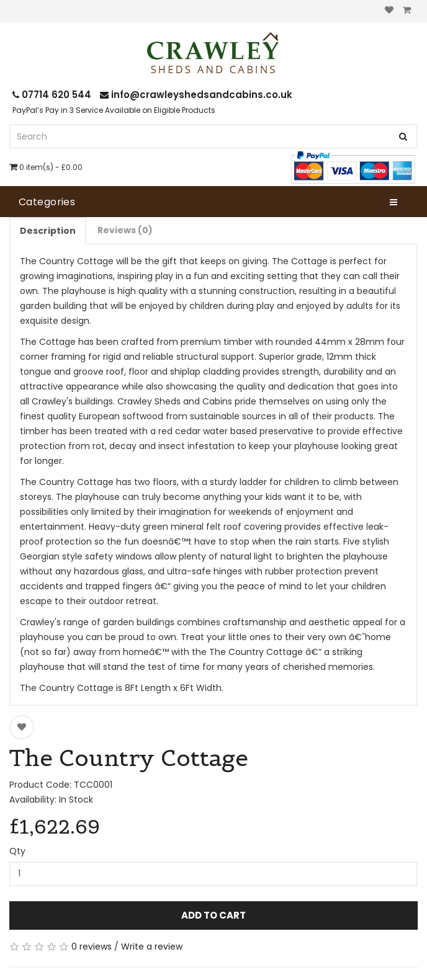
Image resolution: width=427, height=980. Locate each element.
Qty (17, 851)
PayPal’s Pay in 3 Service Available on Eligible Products (114, 110)
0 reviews (92, 947)
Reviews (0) (125, 230)
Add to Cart (213, 915)
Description (48, 231)
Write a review (152, 947)
